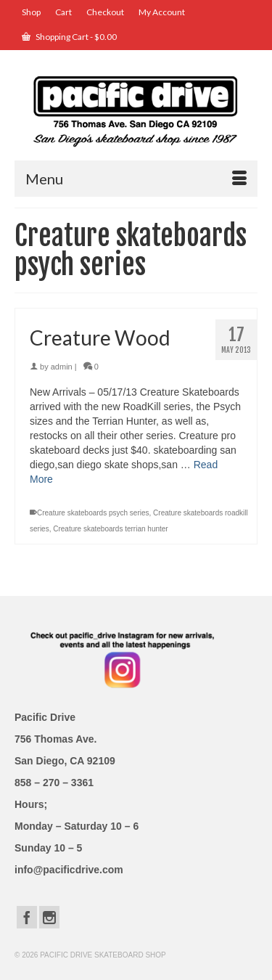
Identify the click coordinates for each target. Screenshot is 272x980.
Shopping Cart (69, 37)
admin (62, 367)
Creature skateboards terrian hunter (110, 529)
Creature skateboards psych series (93, 513)
